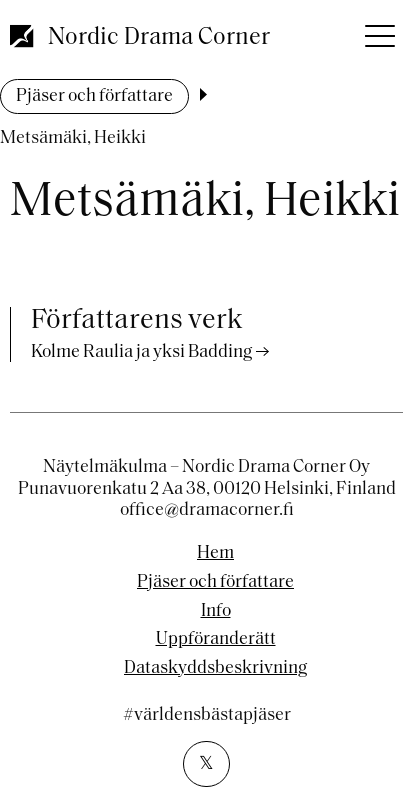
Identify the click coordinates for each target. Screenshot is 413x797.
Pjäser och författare (94, 96)
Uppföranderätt (216, 640)
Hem (215, 554)
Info (216, 612)
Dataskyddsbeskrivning (215, 669)
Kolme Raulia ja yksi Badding (141, 352)
